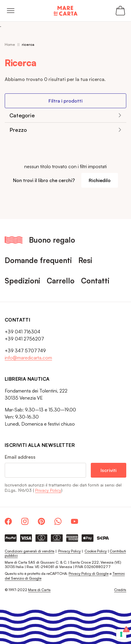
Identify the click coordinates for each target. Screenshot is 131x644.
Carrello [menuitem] (61, 281)
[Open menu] (11, 11)
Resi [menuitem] (85, 260)
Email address (20, 457)
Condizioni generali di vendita (30, 551)
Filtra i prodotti (65, 101)
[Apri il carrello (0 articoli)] (120, 11)
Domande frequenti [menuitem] (38, 260)
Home (10, 44)
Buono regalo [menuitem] (52, 240)
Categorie (22, 115)
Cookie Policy (96, 551)
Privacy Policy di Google (89, 574)
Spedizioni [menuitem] (22, 281)
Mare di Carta (39, 590)
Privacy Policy (48, 490)
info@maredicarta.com (28, 358)
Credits (120, 590)
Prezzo (18, 130)
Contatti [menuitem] (95, 281)
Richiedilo (100, 180)
